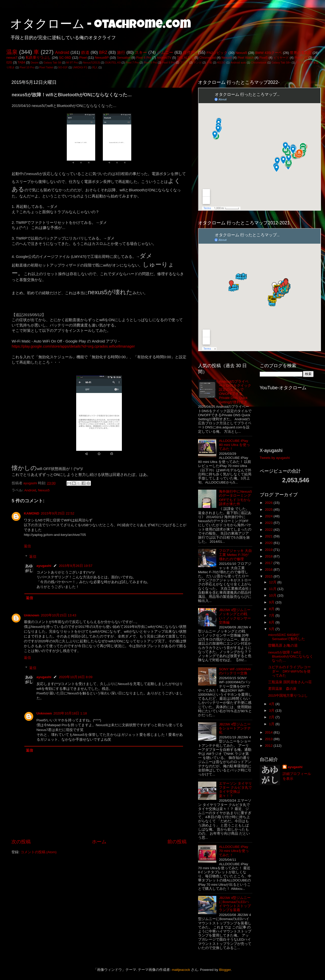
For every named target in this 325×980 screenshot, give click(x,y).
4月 (272, 704)
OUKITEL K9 (113, 63)
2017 (269, 563)
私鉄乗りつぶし (38, 58)
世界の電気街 (301, 53)
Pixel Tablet (46, 67)
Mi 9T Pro (72, 63)
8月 (272, 609)
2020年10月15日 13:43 (59, 615)
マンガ (197, 63)
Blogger (225, 970)
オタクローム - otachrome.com (101, 25)
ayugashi (44, 566)
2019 (269, 550)
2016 (269, 570)
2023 (269, 523)
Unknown (32, 615)
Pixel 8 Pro (150, 63)
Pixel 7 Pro (132, 63)
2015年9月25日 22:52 (58, 513)
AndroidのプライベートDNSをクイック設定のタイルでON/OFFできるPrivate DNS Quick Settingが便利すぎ (235, 392)
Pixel (83, 58)
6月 (272, 622)
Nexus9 (227, 58)
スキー (141, 52)
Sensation (124, 58)
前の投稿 (177, 842)
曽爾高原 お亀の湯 (283, 645)
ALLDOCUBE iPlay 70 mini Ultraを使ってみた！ (234, 851)
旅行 (121, 52)
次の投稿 (21, 842)
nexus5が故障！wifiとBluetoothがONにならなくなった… (290, 656)
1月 (272, 724)
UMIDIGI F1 (80, 67)
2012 (269, 746)
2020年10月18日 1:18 (70, 713)
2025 (269, 510)
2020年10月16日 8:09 (76, 677)
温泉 (12, 52)
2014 (269, 732)
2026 (269, 503)
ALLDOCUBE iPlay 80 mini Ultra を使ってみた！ (234, 445)
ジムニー (165, 52)
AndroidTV (164, 58)
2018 (269, 556)
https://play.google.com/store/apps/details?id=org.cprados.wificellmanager (73, 346)
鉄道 (85, 52)
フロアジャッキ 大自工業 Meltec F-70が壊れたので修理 (235, 555)
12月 (273, 582)
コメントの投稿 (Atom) (39, 852)
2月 (272, 717)
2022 (269, 530)
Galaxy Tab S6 (52, 63)
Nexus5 (241, 53)
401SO (221, 63)
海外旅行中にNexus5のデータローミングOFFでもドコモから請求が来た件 (235, 498)
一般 (209, 63)
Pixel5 (263, 58)
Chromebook (259, 63)
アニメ (184, 63)
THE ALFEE (185, 58)
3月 (272, 711)
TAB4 (21, 63)
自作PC (190, 52)
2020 (269, 543)
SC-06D (65, 58)
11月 (273, 589)
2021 (269, 536)
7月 (272, 616)
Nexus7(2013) (91, 63)
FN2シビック (217, 53)
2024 (269, 516)
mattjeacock (181, 970)
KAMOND (32, 513)
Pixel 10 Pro (27, 67)
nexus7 (12, 58)
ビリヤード (281, 58)
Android (62, 52)
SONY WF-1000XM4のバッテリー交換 (235, 671)
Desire (35, 63)
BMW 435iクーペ (269, 53)
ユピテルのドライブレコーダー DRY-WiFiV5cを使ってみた (289, 671)
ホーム (99, 842)
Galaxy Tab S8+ (281, 63)
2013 (269, 739)
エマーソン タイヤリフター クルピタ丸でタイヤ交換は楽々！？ (235, 790)
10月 (273, 595)
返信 (27, 546)
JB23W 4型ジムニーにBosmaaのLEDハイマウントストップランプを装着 (235, 904)
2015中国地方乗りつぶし (288, 696)
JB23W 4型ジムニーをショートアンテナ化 (235, 728)
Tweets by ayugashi (275, 458)
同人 (95, 67)
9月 (272, 602)
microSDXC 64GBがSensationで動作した (287, 637)
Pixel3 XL (301, 58)
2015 (269, 576)
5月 (272, 629)
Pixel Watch (246, 58)
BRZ (103, 52)
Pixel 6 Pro (144, 58)
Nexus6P (102, 58)
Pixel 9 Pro (169, 63)
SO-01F (63, 67)
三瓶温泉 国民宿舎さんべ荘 (290, 682)
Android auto (238, 63)
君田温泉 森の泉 (282, 689)
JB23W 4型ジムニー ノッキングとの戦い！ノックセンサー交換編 (235, 616)
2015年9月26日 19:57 (76, 566)
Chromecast (208, 58)
